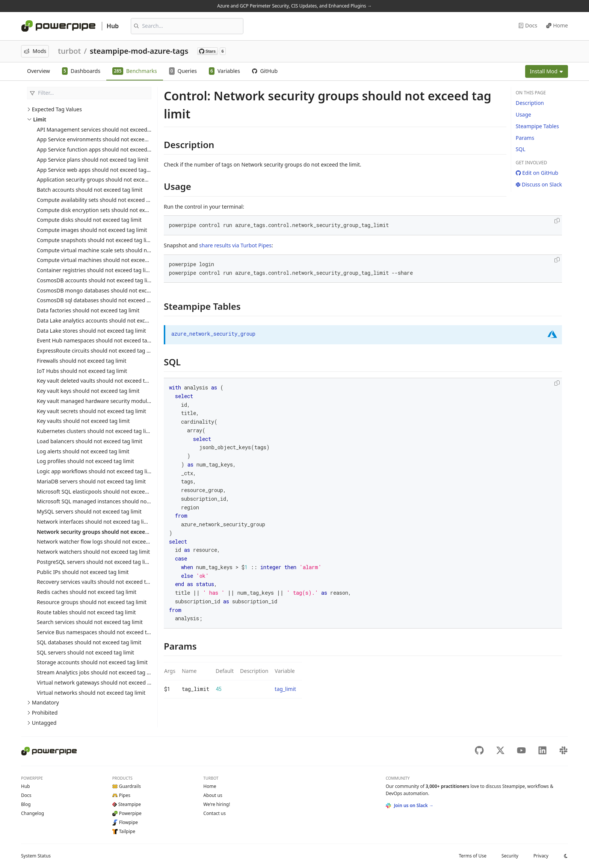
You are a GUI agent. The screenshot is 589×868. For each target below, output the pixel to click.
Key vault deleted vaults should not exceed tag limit (100, 381)
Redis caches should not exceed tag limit (87, 592)
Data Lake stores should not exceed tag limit (91, 331)
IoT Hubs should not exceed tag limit (82, 371)
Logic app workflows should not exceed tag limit (96, 471)
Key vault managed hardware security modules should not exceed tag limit (129, 401)
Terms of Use (472, 856)
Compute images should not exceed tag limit (92, 230)
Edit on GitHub (537, 173)
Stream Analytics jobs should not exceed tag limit (97, 672)
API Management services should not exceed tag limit (103, 130)
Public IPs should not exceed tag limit (83, 572)
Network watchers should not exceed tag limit (93, 552)
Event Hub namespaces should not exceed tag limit (100, 340)
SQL (521, 149)
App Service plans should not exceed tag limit (93, 160)
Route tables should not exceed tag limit (86, 612)
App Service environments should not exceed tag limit (103, 139)
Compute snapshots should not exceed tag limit (96, 240)
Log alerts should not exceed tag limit (83, 451)
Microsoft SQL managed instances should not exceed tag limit (113, 501)
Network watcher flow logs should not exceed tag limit (104, 542)
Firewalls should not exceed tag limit (82, 361)
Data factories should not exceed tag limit (88, 310)
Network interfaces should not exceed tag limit (94, 522)
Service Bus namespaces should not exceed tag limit (101, 632)
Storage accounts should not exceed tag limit (92, 662)
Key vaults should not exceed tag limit (83, 421)
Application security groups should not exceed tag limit (105, 180)
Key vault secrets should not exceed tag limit (91, 411)
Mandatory (45, 702)
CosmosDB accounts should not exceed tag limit (96, 280)
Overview (39, 71)
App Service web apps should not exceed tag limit (98, 170)
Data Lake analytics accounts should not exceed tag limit (106, 320)
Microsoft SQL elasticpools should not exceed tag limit (103, 492)
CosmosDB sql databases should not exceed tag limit (102, 300)
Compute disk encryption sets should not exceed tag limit (107, 210)
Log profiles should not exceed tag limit (85, 461)
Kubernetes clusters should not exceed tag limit (95, 431)
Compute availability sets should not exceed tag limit (102, 200)
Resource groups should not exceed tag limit (92, 602)
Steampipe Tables (537, 126)
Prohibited (45, 713)
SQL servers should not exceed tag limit (85, 652)
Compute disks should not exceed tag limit (89, 220)
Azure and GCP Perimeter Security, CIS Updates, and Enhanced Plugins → (294, 6)
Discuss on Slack (539, 184)
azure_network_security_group (213, 334)
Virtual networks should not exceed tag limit (91, 693)
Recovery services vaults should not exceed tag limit (101, 582)
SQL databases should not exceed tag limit (89, 642)
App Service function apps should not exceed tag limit (103, 149)
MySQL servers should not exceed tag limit (89, 511)
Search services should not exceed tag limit (90, 622)
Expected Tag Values (57, 109)
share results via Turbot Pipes (235, 245)
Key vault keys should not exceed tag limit (88, 391)
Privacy (541, 856)
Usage (523, 114)
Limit (40, 119)
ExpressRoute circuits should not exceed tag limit (97, 351)
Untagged (44, 723)
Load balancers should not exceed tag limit (90, 441)
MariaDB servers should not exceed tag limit (91, 481)
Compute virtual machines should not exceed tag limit (103, 260)
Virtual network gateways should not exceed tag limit (102, 682)
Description (530, 103)
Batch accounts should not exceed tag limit (90, 190)
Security (510, 856)
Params (525, 138)
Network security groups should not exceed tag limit (104, 532)
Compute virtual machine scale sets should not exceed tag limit (115, 250)
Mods (35, 51)
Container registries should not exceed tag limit (95, 270)
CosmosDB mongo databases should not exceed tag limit (107, 290)
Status (36, 856)
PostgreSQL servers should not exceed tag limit (95, 562)
